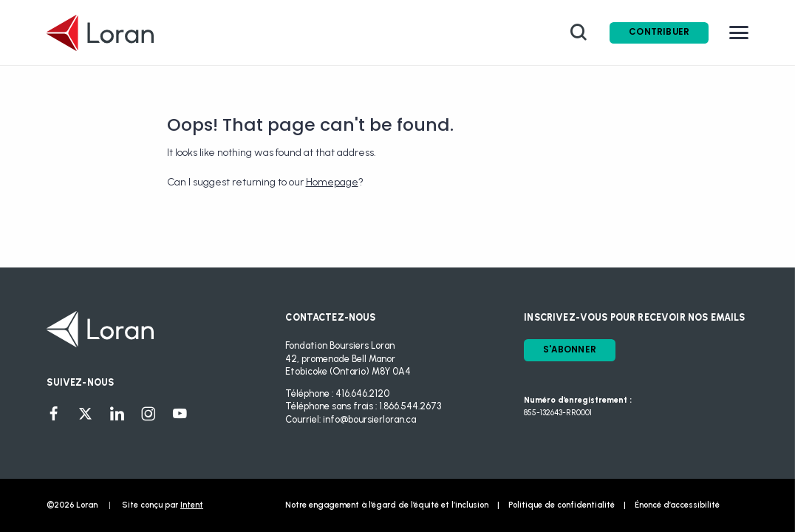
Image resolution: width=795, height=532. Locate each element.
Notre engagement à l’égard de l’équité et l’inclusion (387, 505)
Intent (192, 505)
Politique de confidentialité (562, 505)
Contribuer (659, 32)
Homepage (332, 182)
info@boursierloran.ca (369, 419)
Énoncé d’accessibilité (677, 505)
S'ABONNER (570, 349)
